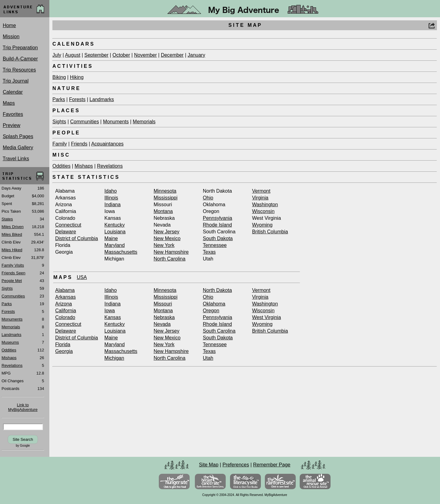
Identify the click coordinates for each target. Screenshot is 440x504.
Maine (111, 238)
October (121, 55)
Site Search (23, 439)
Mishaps (84, 166)
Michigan (114, 358)
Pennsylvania (218, 218)
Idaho (111, 191)
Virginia (260, 198)
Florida (63, 344)
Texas (209, 252)
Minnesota (165, 191)
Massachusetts (121, 252)
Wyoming (262, 225)
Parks (59, 99)
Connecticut (68, 225)
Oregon (211, 311)
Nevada (162, 324)
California (66, 311)
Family (60, 144)
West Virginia (266, 317)
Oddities (62, 166)
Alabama (65, 290)
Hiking (77, 77)
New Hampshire (171, 252)
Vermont (261, 191)
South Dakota (218, 238)
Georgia (64, 351)
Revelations (110, 166)
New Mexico (167, 238)
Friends (79, 144)
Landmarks (102, 99)
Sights (59, 122)
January (196, 55)
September (96, 55)
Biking (59, 77)
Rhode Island (217, 225)
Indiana (113, 205)
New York (164, 245)
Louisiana (115, 232)
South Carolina (219, 331)
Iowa (110, 311)
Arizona (64, 304)
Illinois (111, 198)
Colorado (65, 317)
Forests (77, 99)
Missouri (163, 304)
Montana (163, 211)
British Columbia (270, 232)
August (73, 55)
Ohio (208, 198)
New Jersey (167, 232)
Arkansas (66, 297)
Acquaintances (107, 144)
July (57, 55)
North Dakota (217, 290)
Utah (208, 358)
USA (82, 277)
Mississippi (165, 198)
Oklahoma (214, 304)
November (146, 55)
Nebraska (164, 317)
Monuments (116, 122)
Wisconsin (263, 211)
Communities (85, 122)
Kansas (113, 317)
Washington (265, 205)
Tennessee (215, 245)
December (172, 55)
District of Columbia (77, 238)
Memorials (144, 122)
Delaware (66, 232)
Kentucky (115, 225)
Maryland (115, 245)
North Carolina (169, 259)
